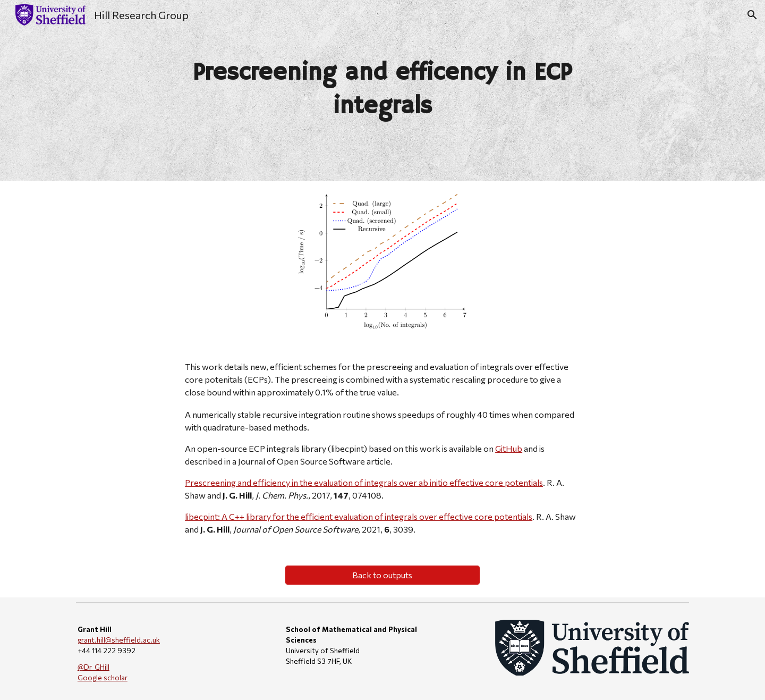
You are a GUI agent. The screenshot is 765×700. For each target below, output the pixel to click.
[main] (382, 90)
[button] (752, 15)
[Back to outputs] (382, 575)
